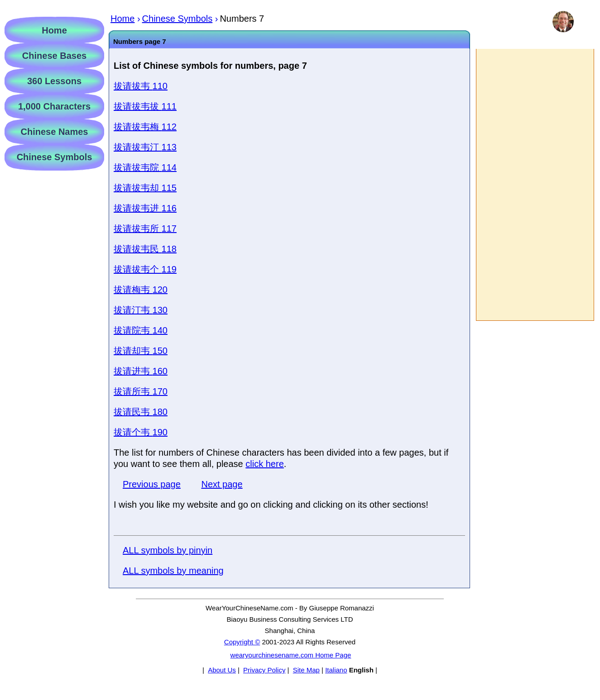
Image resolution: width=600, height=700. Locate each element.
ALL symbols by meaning (173, 571)
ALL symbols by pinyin (168, 550)
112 (145, 127)
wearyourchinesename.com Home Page (291, 655)
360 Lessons (54, 81)
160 (141, 371)
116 (145, 208)
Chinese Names (55, 132)
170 (141, 391)
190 (141, 432)
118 (145, 249)
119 (145, 269)
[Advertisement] (535, 185)
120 (141, 290)
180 (141, 412)
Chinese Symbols (55, 157)
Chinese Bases (54, 56)
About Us (222, 670)
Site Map (306, 670)
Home (54, 30)
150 (141, 351)
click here (264, 464)
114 (145, 167)
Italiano (336, 670)
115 (145, 188)
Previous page (152, 484)
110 (141, 86)
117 (145, 229)
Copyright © (242, 642)
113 (145, 147)
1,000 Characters (54, 106)
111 (145, 106)
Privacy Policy (264, 670)
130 (141, 310)
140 (141, 330)
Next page (222, 484)
